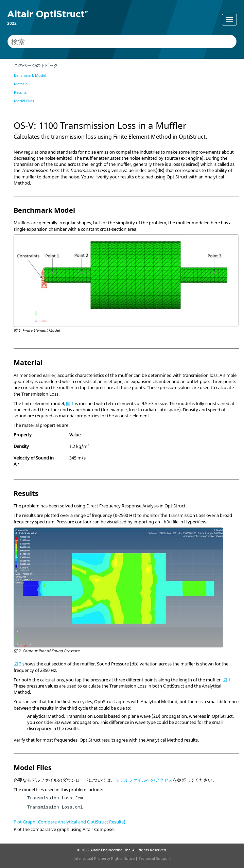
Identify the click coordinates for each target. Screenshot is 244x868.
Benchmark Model (30, 75)
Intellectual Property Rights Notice (104, 858)
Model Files (24, 101)
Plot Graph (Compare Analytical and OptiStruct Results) (69, 822)
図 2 (18, 664)
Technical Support (155, 858)
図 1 (70, 403)
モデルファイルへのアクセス (144, 780)
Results (20, 92)
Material (21, 84)
